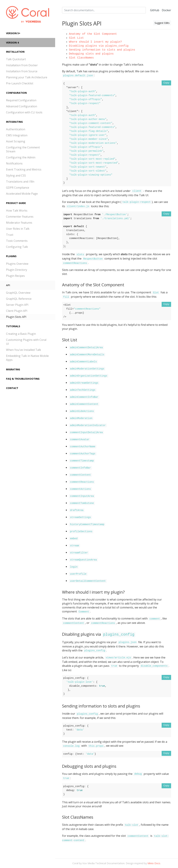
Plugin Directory (17, 270)
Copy (166, 83)
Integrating (14, 122)
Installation (15, 52)
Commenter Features (20, 217)
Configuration (16, 93)
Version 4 (12, 43)
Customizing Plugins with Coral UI (26, 342)
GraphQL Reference (19, 299)
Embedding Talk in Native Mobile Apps (27, 358)
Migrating (13, 369)
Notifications (14, 163)
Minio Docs (154, 863)
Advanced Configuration (22, 106)
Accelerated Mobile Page (22, 194)
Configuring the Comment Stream (23, 149)
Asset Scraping (16, 141)
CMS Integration (17, 135)
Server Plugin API (17, 305)
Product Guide (16, 203)
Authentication (16, 129)
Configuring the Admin (21, 157)
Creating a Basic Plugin (21, 334)
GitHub (155, 10)
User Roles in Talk (18, 229)
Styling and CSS (16, 175)
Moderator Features (19, 223)
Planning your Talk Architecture (27, 77)
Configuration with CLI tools (24, 112)
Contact (12, 388)
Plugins (11, 256)
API (8, 285)
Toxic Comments (17, 241)
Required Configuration (21, 100)
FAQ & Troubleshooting (23, 379)
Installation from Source (22, 71)
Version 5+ (13, 33)
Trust (10, 235)
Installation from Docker (22, 65)
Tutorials (13, 326)
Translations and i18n (20, 182)
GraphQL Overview (18, 293)
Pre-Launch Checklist (20, 83)
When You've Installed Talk (24, 350)
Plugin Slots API (16, 317)
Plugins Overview (17, 264)
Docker (166, 10)
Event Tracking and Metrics (24, 169)
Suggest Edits (162, 23)
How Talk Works (17, 211)
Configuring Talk (17, 247)
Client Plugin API (17, 311)
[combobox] (104, 10)
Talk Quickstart (16, 59)
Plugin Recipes (15, 276)
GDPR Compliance (18, 188)
